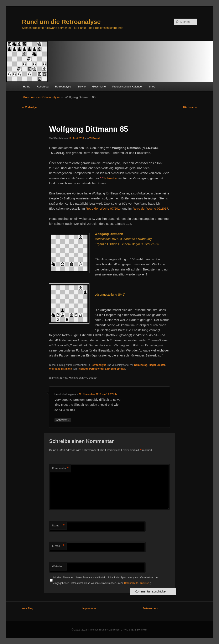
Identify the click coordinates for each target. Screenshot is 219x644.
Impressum (89, 608)
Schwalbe (110, 178)
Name (58, 526)
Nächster (190, 107)
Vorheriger (30, 107)
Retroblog (43, 87)
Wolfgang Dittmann (61, 369)
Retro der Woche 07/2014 (104, 208)
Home (27, 87)
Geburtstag (141, 365)
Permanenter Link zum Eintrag (107, 369)
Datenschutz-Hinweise (137, 583)
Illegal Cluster (157, 365)
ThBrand (95, 138)
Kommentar (60, 468)
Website (57, 566)
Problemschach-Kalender (127, 87)
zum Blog (27, 608)
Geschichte (99, 87)
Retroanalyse (63, 87)
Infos (152, 87)
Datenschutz (150, 608)
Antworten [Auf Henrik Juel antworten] (63, 420)
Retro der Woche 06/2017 (150, 208)
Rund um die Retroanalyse (61, 22)
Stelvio (82, 87)
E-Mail (58, 546)
